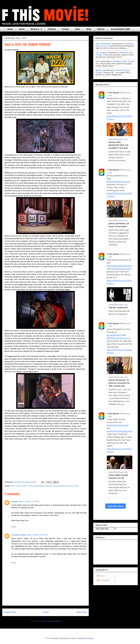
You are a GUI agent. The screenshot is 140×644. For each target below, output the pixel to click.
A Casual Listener (19, 535)
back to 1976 (27, 486)
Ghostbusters (60, 338)
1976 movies (16, 486)
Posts (101, 576)
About (22, 29)
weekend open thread (124, 61)
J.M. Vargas (101, 53)
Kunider (15, 501)
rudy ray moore (72, 486)
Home (10, 29)
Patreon (101, 29)
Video (78, 29)
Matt (97, 61)
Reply (14, 527)
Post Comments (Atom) (51, 621)
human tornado (59, 486)
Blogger (91, 638)
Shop (89, 29)
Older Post (81, 612)
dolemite (49, 486)
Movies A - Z (36, 29)
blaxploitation (39, 486)
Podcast (52, 29)
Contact (65, 29)
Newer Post (10, 612)
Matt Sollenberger (103, 44)
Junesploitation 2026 (120, 29)
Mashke (99, 70)
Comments (103, 580)
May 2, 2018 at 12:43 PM (29, 501)
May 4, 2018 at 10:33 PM (37, 535)
